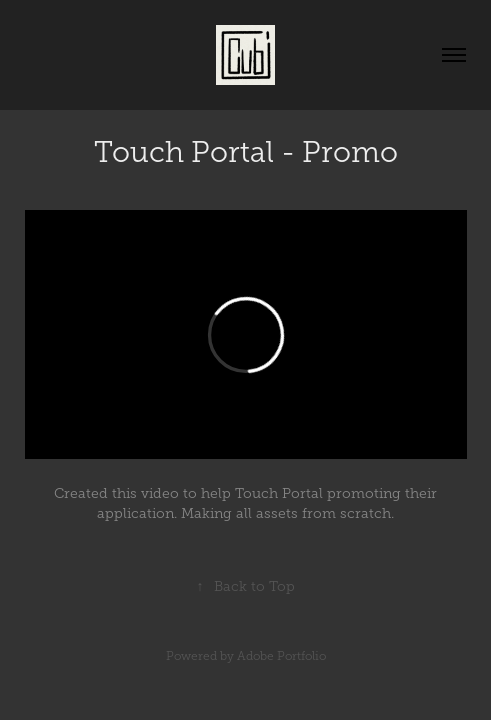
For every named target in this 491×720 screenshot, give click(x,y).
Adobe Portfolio (281, 656)
